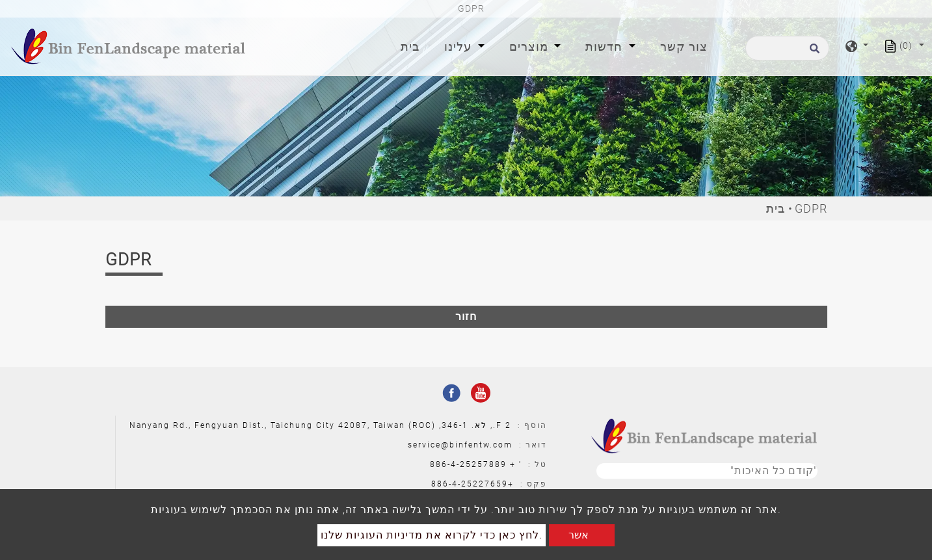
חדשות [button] (606, 47)
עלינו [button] (459, 47)
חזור (466, 316)
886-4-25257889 (468, 464)
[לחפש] (787, 48)
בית (413, 45)
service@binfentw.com (460, 445)
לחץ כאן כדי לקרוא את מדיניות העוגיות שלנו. (432, 535)
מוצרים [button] (530, 47)
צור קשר (684, 47)
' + (516, 464)
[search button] (813, 52)
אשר (579, 535)
